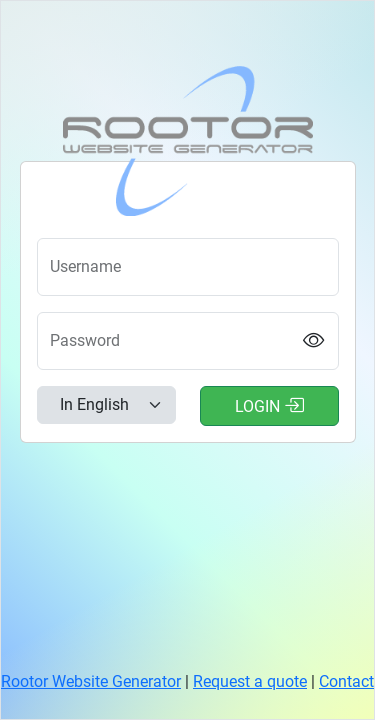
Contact (346, 681)
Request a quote (250, 681)
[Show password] (313, 341)
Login (269, 405)
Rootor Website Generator (91, 681)
